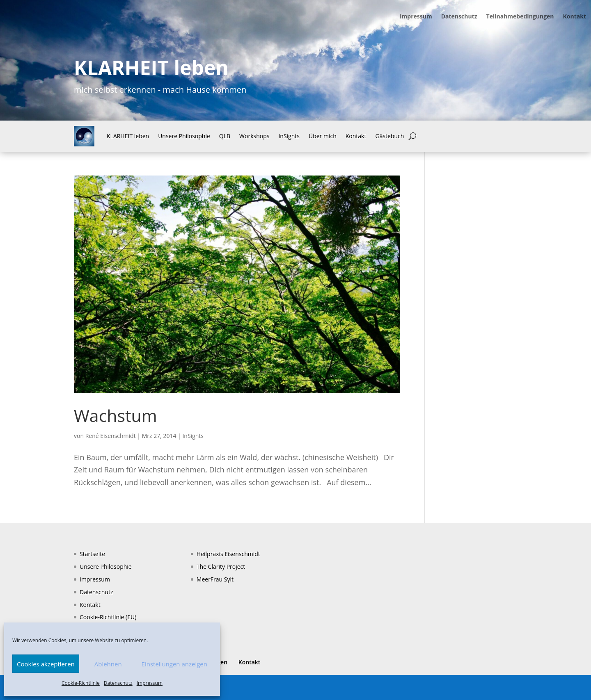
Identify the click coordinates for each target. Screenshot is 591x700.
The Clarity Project (221, 567)
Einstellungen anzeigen (174, 664)
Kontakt (575, 17)
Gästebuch (389, 136)
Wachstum (116, 415)
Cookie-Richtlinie (81, 683)
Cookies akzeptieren (46, 664)
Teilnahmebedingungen (520, 17)
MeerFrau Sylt (215, 579)
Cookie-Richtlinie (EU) (108, 617)
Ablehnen (108, 664)
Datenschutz (118, 683)
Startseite (92, 554)
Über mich (323, 136)
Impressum (150, 683)
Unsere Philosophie (184, 136)
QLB (225, 136)
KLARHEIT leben (128, 136)
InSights (289, 136)
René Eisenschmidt (111, 436)
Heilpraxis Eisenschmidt (228, 554)
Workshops (254, 136)
